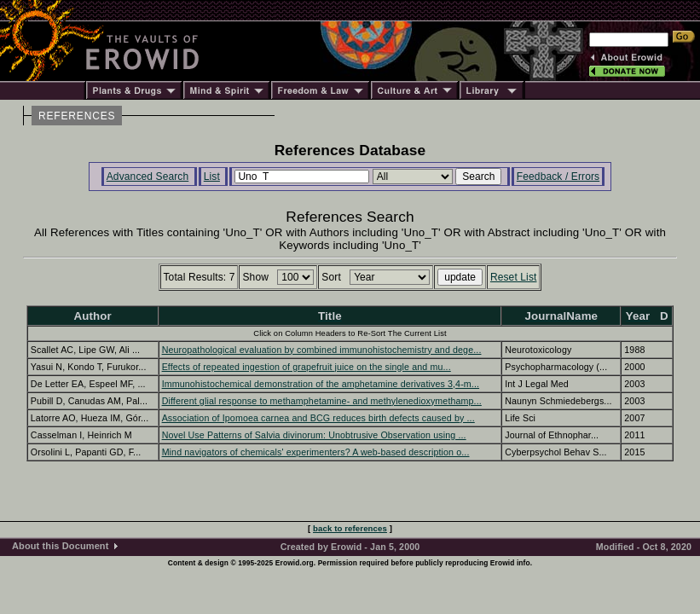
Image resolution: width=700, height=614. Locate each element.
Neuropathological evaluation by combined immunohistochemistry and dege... (322, 350)
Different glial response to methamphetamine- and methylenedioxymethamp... (322, 401)
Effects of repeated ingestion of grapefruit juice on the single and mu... (307, 367)
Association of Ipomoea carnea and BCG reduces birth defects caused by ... (318, 418)
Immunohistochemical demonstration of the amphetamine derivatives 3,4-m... (321, 384)
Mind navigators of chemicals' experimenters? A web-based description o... (316, 452)
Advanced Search (148, 177)
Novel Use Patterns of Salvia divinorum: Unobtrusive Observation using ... (314, 435)
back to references (350, 528)
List (212, 177)
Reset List (514, 277)
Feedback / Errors (558, 177)
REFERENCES (77, 116)
